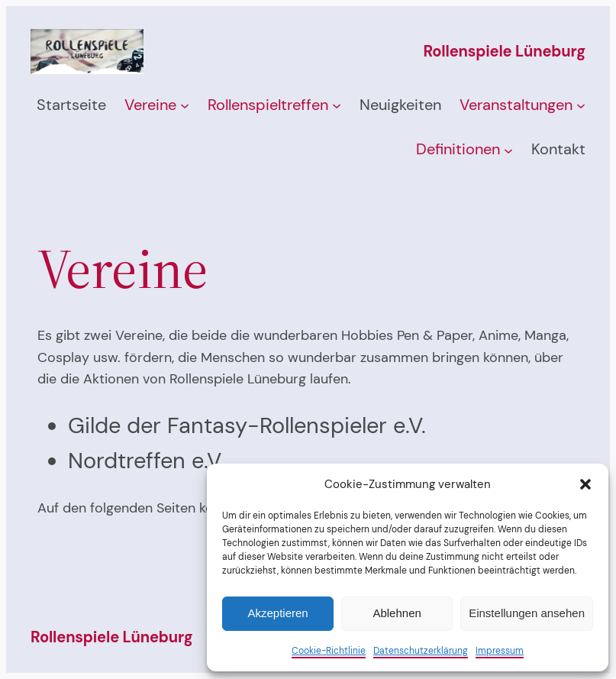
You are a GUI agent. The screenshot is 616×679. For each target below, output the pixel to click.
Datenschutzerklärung (421, 651)
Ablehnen (397, 613)
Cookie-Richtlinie (329, 651)
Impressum (500, 651)
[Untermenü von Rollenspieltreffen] (337, 105)
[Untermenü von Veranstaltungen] (581, 105)
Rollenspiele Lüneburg (504, 51)
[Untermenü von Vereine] (185, 105)
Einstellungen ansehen (527, 613)
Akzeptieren (277, 613)
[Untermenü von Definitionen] (508, 150)
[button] (585, 484)
